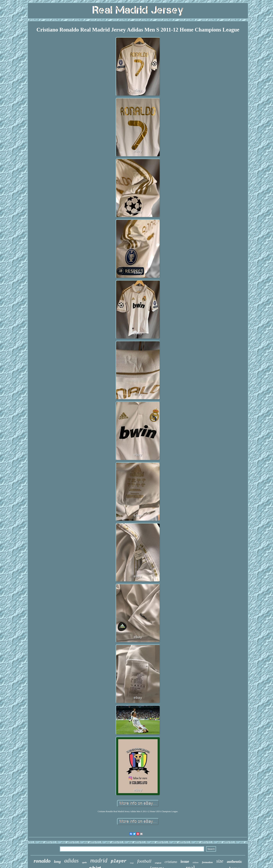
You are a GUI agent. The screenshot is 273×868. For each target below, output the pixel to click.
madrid (99, 860)
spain (84, 862)
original (158, 863)
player (119, 861)
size (220, 861)
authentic (234, 861)
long (57, 862)
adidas (71, 861)
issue (185, 861)
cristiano (171, 862)
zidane (196, 862)
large (132, 863)
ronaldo (42, 861)
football (144, 861)
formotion (207, 862)
